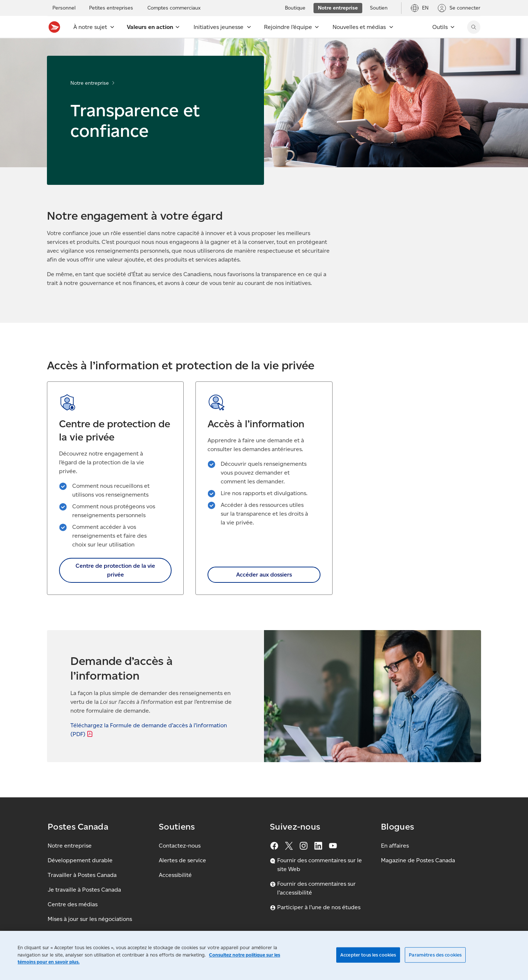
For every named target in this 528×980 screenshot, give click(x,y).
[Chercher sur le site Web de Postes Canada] (474, 27)
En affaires (395, 846)
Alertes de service (182, 860)
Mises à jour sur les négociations (90, 919)
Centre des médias (73, 904)
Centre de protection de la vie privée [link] (115, 570)
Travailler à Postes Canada (82, 875)
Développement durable (80, 860)
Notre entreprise (90, 83)
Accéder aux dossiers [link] (264, 575)
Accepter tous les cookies (368, 955)
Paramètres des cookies (435, 955)
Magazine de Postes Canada (418, 860)
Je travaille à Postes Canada (84, 890)
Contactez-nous (180, 846)
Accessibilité (175, 875)
